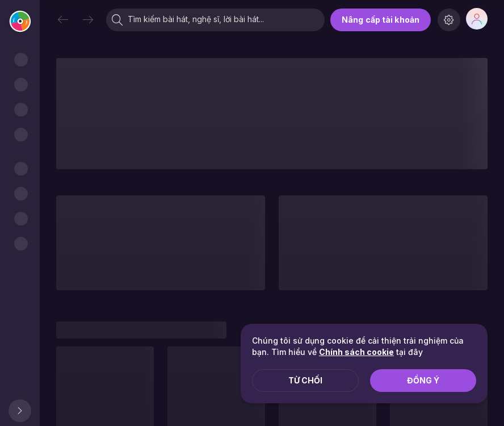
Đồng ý (423, 380)
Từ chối (305, 380)
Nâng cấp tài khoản (381, 20)
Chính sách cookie (356, 352)
